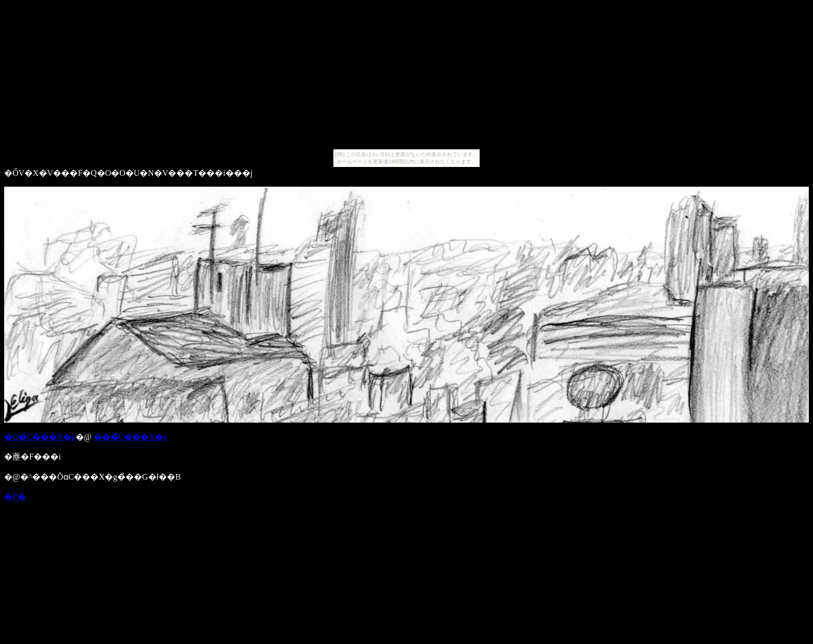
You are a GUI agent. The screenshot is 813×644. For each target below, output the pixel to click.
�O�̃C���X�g (40, 437)
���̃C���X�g (131, 437)
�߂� (15, 496)
